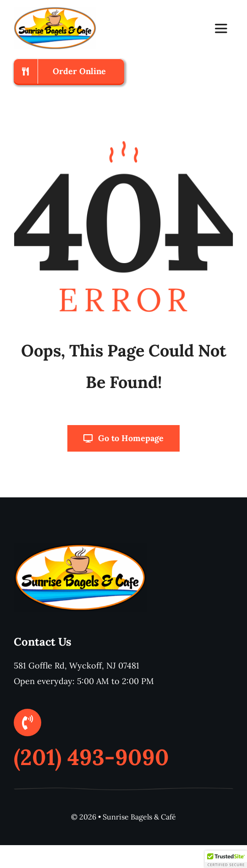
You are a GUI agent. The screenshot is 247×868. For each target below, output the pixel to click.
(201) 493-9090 (91, 757)
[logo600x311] (55, 11)
